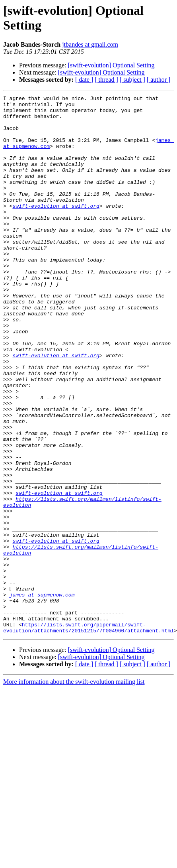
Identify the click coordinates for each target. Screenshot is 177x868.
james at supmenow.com (42, 695)
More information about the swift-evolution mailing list (74, 789)
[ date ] (84, 80)
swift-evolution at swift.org (56, 228)
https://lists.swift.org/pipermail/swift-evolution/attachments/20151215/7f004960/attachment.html (88, 734)
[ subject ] (132, 80)
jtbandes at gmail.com (90, 44)
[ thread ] (106, 80)
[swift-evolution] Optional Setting (111, 65)
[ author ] (159, 80)
